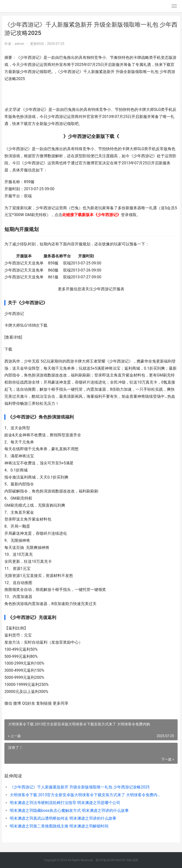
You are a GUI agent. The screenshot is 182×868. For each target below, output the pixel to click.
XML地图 (132, 860)
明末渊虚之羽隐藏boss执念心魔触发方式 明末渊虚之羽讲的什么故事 (69, 810)
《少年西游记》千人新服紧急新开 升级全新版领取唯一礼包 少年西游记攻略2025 (80, 787)
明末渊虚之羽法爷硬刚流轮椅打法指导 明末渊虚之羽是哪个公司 (65, 803)
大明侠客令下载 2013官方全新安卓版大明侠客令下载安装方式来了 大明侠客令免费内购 (85, 795)
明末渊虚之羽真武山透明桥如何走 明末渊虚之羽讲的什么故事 (63, 818)
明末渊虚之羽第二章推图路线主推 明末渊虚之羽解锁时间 (59, 826)
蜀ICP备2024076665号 (110, 860)
